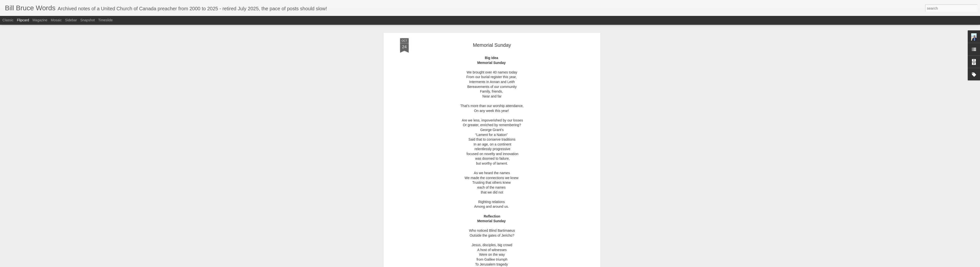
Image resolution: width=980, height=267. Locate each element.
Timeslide (105, 20)
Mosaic (56, 20)
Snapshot (88, 20)
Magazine (40, 20)
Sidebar (71, 20)
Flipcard (23, 20)
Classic (8, 20)
